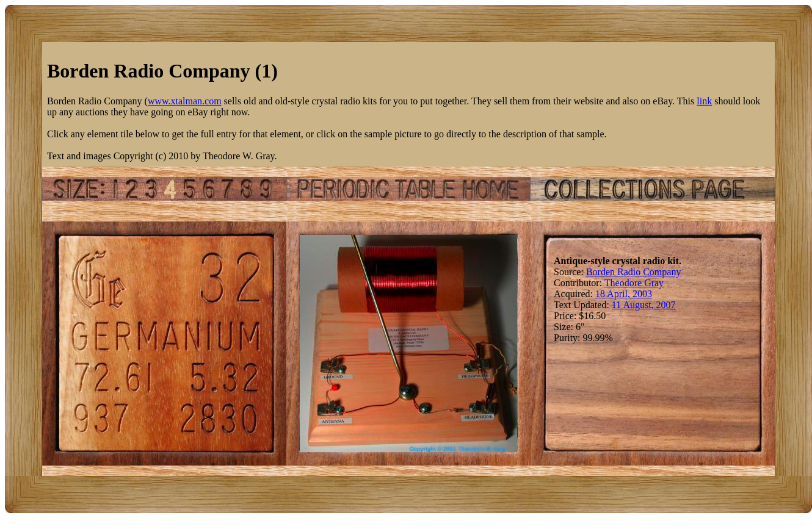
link (704, 101)
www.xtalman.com (185, 101)
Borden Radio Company (634, 272)
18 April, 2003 (624, 294)
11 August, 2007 (644, 305)
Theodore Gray (634, 283)
